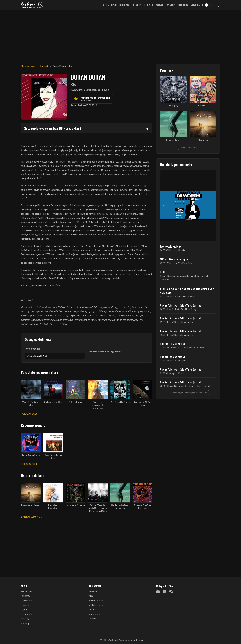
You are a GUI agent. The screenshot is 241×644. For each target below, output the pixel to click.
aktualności (26, 591)
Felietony (183, 5)
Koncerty (124, 5)
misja (91, 596)
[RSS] (171, 592)
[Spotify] (165, 592)
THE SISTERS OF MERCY (173, 344)
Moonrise (203, 140)
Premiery (137, 5)
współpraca (94, 614)
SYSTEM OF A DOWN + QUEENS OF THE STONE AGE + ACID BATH (187, 290)
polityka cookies (96, 605)
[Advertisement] (120, 35)
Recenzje (149, 5)
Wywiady (171, 5)
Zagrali (160, 5)
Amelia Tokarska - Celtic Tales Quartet (180, 305)
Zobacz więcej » (31, 517)
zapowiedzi (26, 600)
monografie (27, 614)
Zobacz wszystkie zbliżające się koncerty (188, 393)
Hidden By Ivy (173, 140)
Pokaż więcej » (30, 414)
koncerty (25, 596)
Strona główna (29, 66)
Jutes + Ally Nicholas (171, 246)
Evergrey (174, 106)
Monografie (197, 5)
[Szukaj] (217, 5)
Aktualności (110, 5)
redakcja (93, 591)
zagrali (24, 610)
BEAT (163, 272)
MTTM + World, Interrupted (175, 259)
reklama (92, 610)
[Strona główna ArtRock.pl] (32, 5)
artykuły (25, 619)
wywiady (25, 623)
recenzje (25, 605)
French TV (203, 106)
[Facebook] (158, 592)
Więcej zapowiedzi (188, 147)
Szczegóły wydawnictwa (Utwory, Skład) (52, 128)
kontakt (92, 619)
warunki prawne (96, 600)
